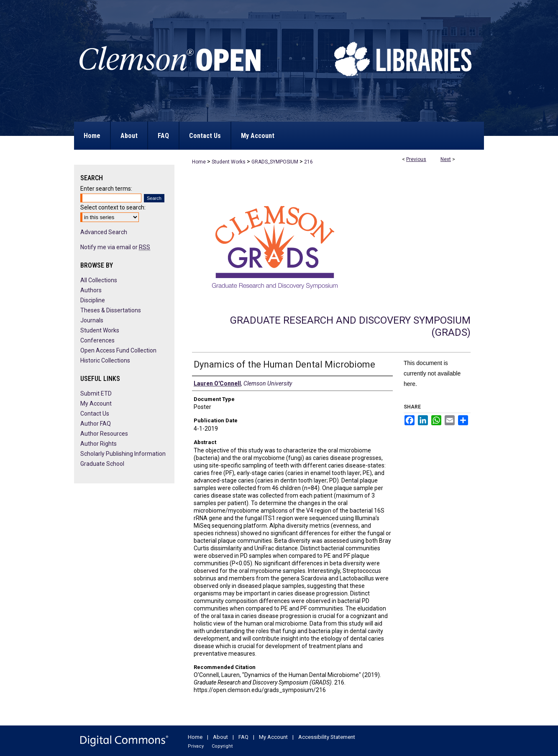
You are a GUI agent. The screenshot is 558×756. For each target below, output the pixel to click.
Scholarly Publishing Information (123, 454)
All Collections (99, 280)
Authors (91, 290)
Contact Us (95, 414)
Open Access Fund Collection (118, 350)
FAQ (243, 737)
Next (446, 159)
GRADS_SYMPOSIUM (275, 162)
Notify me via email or (115, 247)
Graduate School (102, 464)
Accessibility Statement (327, 737)
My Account (96, 404)
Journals (92, 320)
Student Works (229, 162)
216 (308, 162)
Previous (416, 159)
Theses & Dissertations (111, 310)
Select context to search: (113, 207)
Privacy (196, 746)
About (220, 737)
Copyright (222, 746)
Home (199, 162)
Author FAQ (96, 424)
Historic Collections (105, 360)
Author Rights (99, 444)
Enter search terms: (106, 189)
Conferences (97, 340)
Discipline (93, 300)
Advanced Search (104, 232)
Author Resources (104, 434)
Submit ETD (96, 393)
